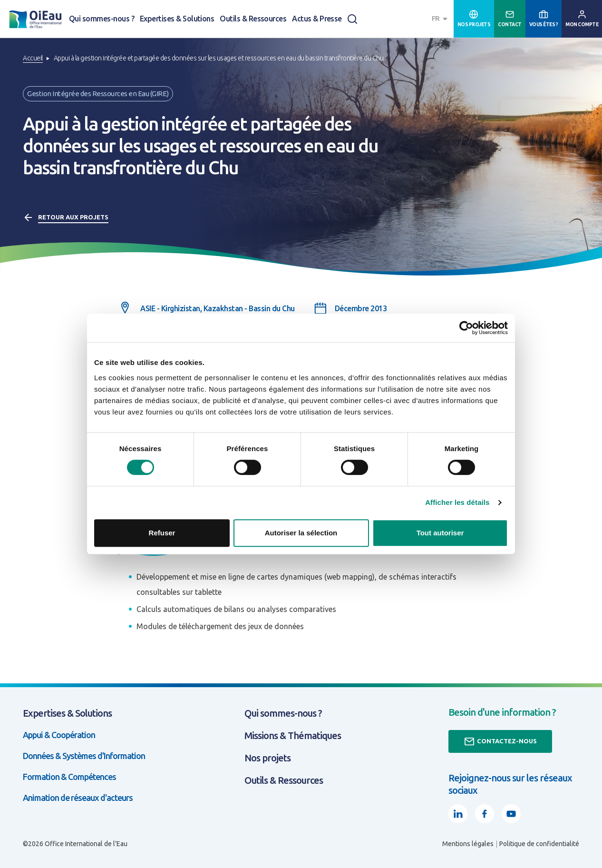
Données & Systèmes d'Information (84, 756)
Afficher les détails (457, 502)
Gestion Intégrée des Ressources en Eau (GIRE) (98, 94)
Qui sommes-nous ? (102, 19)
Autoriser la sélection (301, 533)
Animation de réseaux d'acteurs (78, 798)
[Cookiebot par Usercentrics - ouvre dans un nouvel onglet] (466, 328)
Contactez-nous (500, 741)
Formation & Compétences (69, 777)
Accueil (33, 58)
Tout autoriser (440, 533)
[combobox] (441, 19)
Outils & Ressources (253, 19)
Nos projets (267, 758)
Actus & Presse (317, 19)
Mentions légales (468, 844)
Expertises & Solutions (177, 19)
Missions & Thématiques (293, 735)
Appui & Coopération (59, 735)
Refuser (162, 533)
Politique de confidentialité (539, 844)
